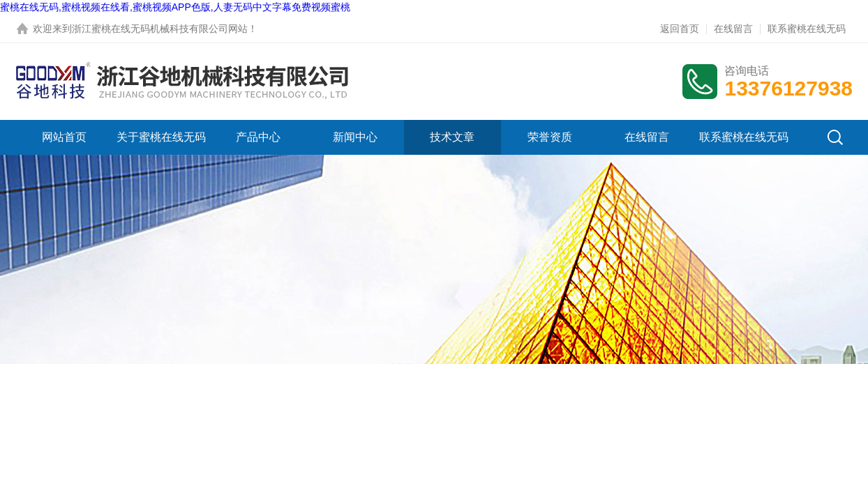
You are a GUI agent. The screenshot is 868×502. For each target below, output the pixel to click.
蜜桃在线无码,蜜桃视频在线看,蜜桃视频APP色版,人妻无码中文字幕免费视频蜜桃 (175, 7)
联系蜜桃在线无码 (807, 29)
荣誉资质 (550, 137)
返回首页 (680, 29)
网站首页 (64, 137)
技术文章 (452, 137)
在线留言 (733, 29)
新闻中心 (355, 137)
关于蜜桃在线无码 (161, 137)
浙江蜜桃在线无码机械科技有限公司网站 (160, 29)
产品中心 (258, 137)
